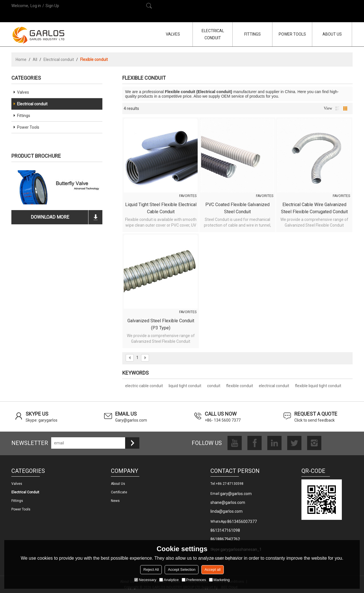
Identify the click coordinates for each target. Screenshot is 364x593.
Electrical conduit (59, 59)
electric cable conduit (144, 386)
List (337, 108)
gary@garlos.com (236, 494)
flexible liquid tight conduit (318, 386)
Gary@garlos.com (131, 420)
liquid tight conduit (185, 386)
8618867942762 (225, 539)
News (115, 501)
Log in (36, 6)
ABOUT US (332, 34)
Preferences (194, 580)
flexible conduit (240, 386)
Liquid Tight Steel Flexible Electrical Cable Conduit (161, 208)
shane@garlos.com (228, 502)
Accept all (212, 570)
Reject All (151, 570)
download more (50, 217)
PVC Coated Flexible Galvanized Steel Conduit (237, 208)
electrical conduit (274, 386)
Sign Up (52, 6)
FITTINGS (253, 34)
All (35, 59)
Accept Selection (182, 570)
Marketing (219, 580)
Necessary (145, 580)
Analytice (169, 580)
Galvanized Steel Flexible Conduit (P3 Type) (161, 324)
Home (21, 59)
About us (118, 484)
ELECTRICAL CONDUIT (213, 34)
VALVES (173, 34)
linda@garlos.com (227, 511)
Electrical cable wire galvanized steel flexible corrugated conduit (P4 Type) (314, 209)
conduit (214, 386)
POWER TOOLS (292, 34)
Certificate (119, 492)
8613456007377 (242, 522)
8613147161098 (225, 530)
